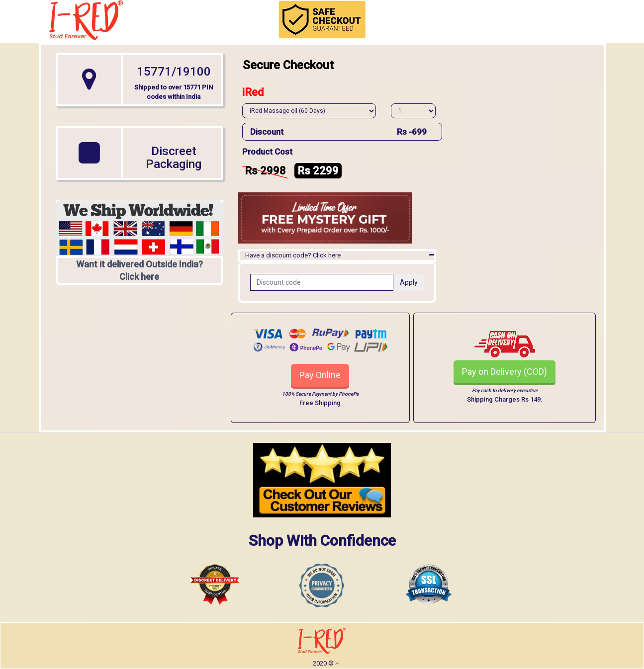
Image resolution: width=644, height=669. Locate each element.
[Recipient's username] (322, 282)
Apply (409, 282)
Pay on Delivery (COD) (505, 372)
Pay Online (320, 375)
